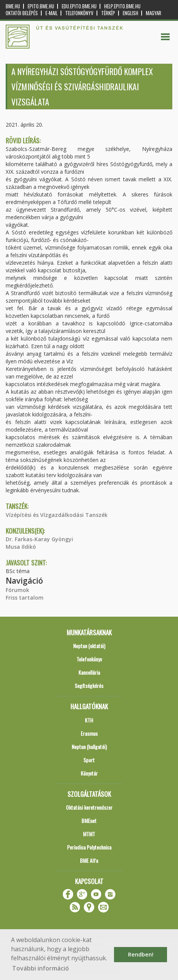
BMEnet (89, 821)
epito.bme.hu (41, 6)
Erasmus (89, 733)
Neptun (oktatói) (89, 646)
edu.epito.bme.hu (79, 6)
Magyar (154, 13)
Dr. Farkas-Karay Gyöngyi (39, 539)
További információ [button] (41, 968)
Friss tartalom (25, 598)
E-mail (52, 13)
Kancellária (89, 672)
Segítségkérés (89, 686)
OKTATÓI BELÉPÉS (22, 13)
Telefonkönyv (79, 13)
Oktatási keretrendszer (89, 807)
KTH (89, 720)
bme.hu (13, 6)
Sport (89, 760)
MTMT (89, 834)
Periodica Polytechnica (89, 847)
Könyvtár (89, 773)
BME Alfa (89, 860)
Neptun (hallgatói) (89, 747)
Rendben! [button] (141, 954)
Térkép (108, 13)
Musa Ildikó (21, 547)
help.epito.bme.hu (122, 6)
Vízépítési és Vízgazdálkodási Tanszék (57, 515)
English (130, 13)
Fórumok (17, 590)
